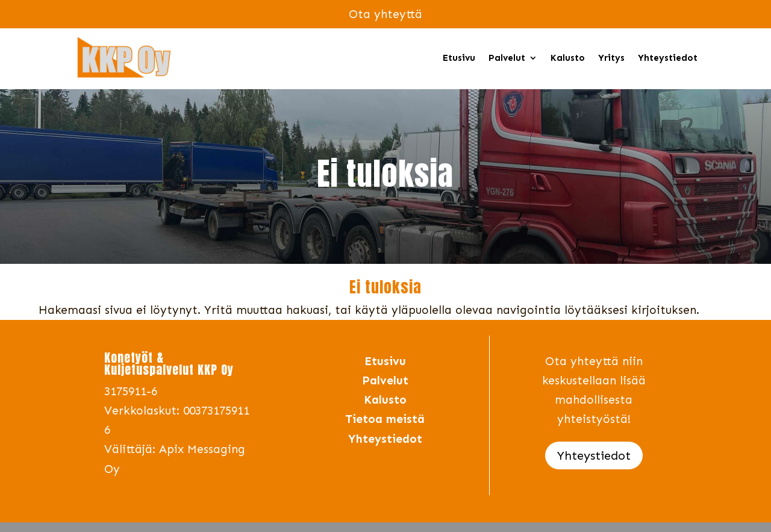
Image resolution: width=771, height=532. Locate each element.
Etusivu (459, 58)
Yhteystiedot (668, 58)
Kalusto (568, 58)
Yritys (611, 58)
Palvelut (507, 58)
